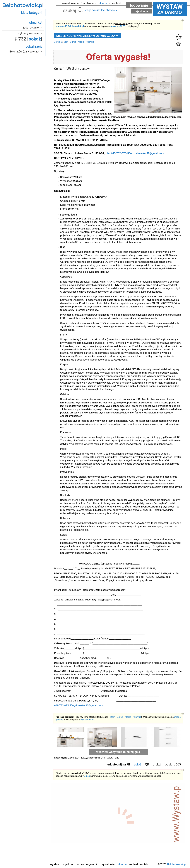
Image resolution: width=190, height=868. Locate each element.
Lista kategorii (32, 13)
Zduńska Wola (31, 860)
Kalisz (35, 819)
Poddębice (33, 835)
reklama (103, 3)
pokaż (35, 39)
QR (147, 764)
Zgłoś (87, 776)
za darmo (170, 9)
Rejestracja (141, 11)
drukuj (157, 764)
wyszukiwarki (87, 720)
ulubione (89, 3)
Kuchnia (90, 42)
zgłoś (138, 764)
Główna (58, 42)
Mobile (144, 864)
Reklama (122, 864)
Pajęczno (33, 831)
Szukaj (80, 10)
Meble (81, 42)
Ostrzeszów (32, 823)
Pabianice (33, 827)
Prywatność (108, 864)
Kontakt (133, 864)
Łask (36, 811)
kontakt (116, 3)
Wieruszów (33, 856)
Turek (36, 847)
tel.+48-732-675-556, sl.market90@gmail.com (136, 153)
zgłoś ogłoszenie (28, 33)
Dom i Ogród (70, 42)
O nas (81, 864)
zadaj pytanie (31, 28)
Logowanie (139, 5)
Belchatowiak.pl (177, 864)
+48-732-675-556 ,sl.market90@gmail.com (85, 705)
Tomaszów (33, 843)
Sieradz (35, 839)
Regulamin (92, 864)
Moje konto (68, 864)
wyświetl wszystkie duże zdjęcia (118, 752)
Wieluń (35, 852)
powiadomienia (70, 3)
